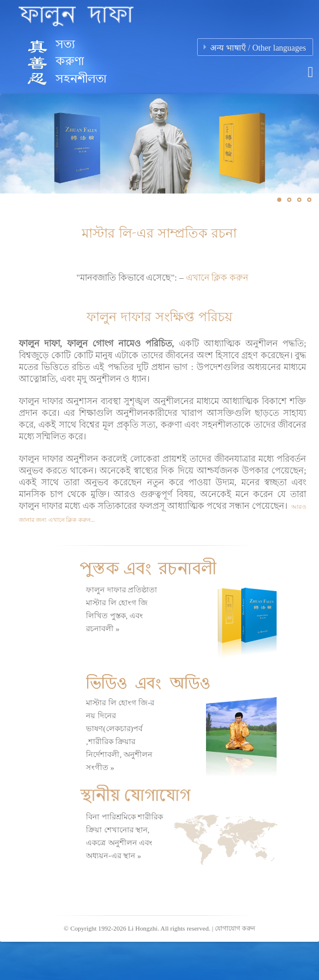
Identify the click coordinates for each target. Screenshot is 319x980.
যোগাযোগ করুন (235, 928)
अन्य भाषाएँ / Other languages (258, 48)
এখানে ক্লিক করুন (217, 278)
